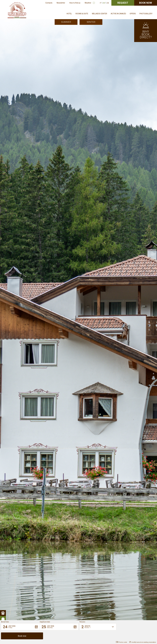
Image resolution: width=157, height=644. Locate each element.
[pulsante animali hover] (3, 63)
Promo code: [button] (122, 642)
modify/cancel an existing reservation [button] (143, 642)
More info (42, 355)
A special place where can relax (132, 355)
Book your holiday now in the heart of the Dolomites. (37, 287)
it (100, 3)
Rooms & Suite (82, 14)
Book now (146, 3)
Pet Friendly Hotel (24, 270)
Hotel (69, 14)
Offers (133, 14)
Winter (91, 22)
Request (123, 3)
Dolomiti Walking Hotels (45, 177)
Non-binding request (78, 557)
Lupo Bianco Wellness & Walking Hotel (33, 105)
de (108, 3)
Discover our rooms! (23, 239)
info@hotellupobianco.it (106, 586)
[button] (20, 636)
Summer (66, 22)
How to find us (75, 3)
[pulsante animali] (3, 57)
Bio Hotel (40, 215)
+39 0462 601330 (89, 586)
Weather (88, 3)
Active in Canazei (118, 14)
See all (131, 523)
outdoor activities (24, 170)
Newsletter (61, 3)
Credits (79, 602)
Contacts (49, 3)
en (104, 3)
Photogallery (146, 14)
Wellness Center (99, 14)
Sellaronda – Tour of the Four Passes (38, 197)
